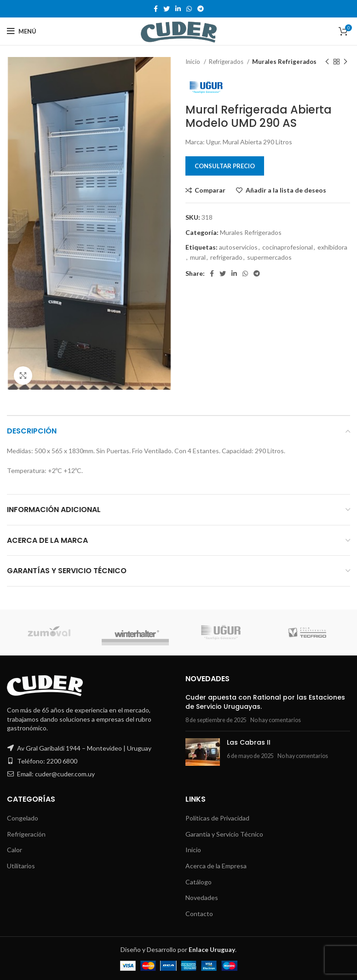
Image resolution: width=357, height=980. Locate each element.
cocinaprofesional (288, 247)
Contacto (199, 914)
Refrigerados (227, 62)
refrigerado (226, 257)
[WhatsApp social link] (189, 9)
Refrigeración (26, 834)
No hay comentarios (276, 720)
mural (198, 257)
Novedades (202, 897)
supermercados (269, 257)
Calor (14, 850)
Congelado (23, 818)
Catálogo (199, 882)
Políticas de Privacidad (217, 818)
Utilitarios (21, 866)
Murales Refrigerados (284, 62)
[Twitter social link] (167, 9)
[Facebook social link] (156, 9)
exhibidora (332, 247)
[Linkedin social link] (178, 9)
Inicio (193, 62)
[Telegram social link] (201, 9)
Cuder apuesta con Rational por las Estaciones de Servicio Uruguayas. (265, 702)
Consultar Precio (225, 166)
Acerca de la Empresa (216, 866)
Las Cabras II (249, 742)
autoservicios (238, 247)
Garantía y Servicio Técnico (224, 834)
